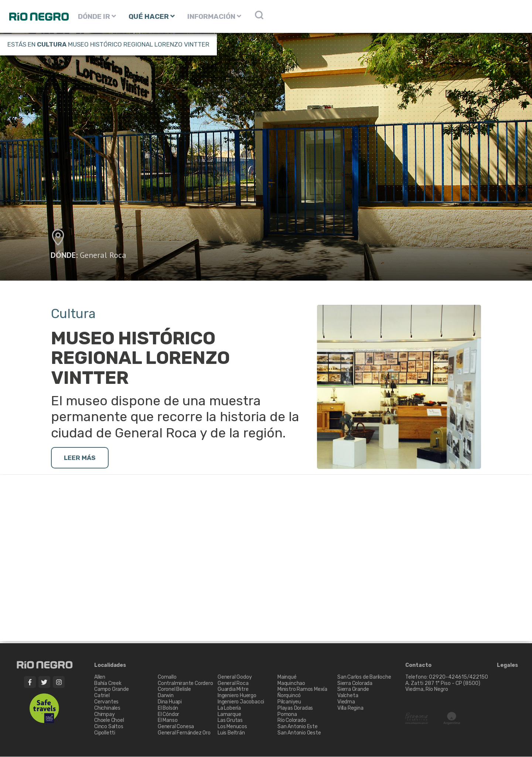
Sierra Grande (353, 690)
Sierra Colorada (355, 684)
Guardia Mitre (233, 690)
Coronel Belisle (174, 690)
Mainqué (287, 677)
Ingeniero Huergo (237, 696)
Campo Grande (112, 690)
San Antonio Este (298, 727)
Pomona (287, 715)
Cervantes (106, 702)
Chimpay (105, 715)
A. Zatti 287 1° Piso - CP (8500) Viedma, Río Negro (443, 687)
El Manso (168, 721)
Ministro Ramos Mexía (302, 690)
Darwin (166, 696)
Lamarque (229, 715)
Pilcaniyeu (289, 702)
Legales (507, 666)
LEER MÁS (81, 458)
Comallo (167, 677)
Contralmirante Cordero (185, 684)
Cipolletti (105, 733)
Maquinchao (291, 684)
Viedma (346, 702)
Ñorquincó (289, 696)
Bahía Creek (108, 684)
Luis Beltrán (231, 733)
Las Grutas (230, 721)
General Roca (103, 255)
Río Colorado (292, 721)
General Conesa (176, 727)
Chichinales (107, 708)
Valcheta (348, 696)
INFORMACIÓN (214, 16)
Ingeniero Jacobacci (241, 702)
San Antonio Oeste (299, 733)
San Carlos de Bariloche (364, 677)
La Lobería (229, 708)
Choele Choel (109, 721)
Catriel (102, 696)
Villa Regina (350, 708)
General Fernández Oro (184, 733)
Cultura (52, 44)
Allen (100, 677)
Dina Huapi (170, 702)
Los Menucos (232, 727)
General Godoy (235, 677)
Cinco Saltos (109, 727)
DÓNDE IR (97, 16)
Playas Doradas (295, 708)
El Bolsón (168, 708)
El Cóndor (168, 715)
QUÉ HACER (152, 16)
